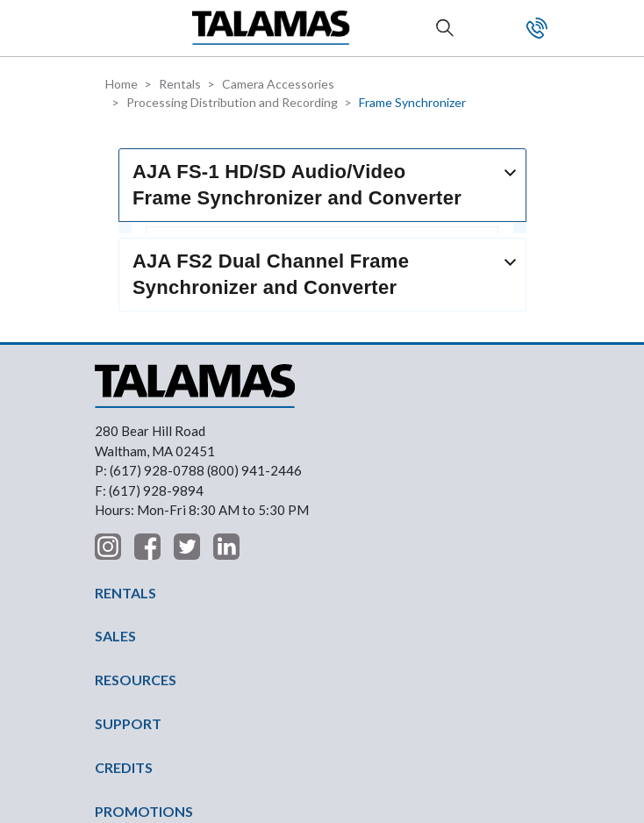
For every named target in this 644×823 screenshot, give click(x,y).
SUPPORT (128, 541)
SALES (115, 453)
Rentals (180, 84)
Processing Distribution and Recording (232, 102)
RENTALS (125, 409)
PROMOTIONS (144, 628)
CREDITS (124, 585)
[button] (109, 28)
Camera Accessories (278, 84)
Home (122, 84)
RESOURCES (136, 497)
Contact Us (537, 28)
